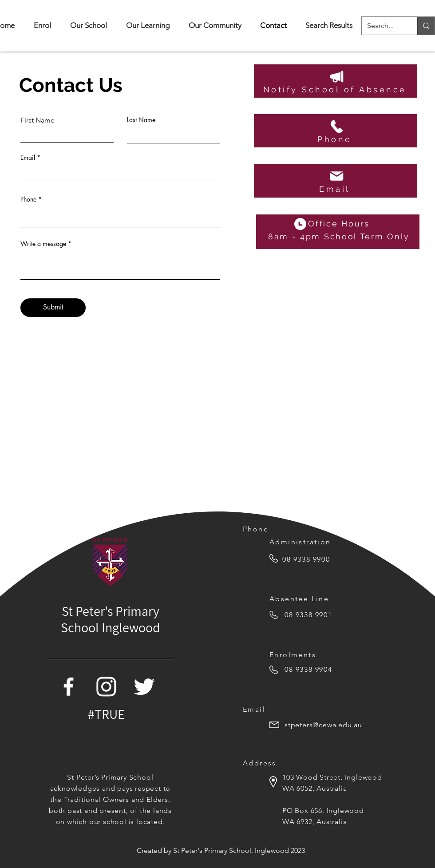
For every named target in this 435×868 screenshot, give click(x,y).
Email (28, 158)
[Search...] (383, 26)
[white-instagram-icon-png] (106, 687)
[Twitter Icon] (144, 687)
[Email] (336, 181)
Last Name (141, 120)
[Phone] (336, 131)
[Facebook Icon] (69, 687)
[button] (88, 26)
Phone (28, 199)
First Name (38, 120)
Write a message (43, 244)
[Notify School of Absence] (336, 81)
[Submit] (53, 308)
